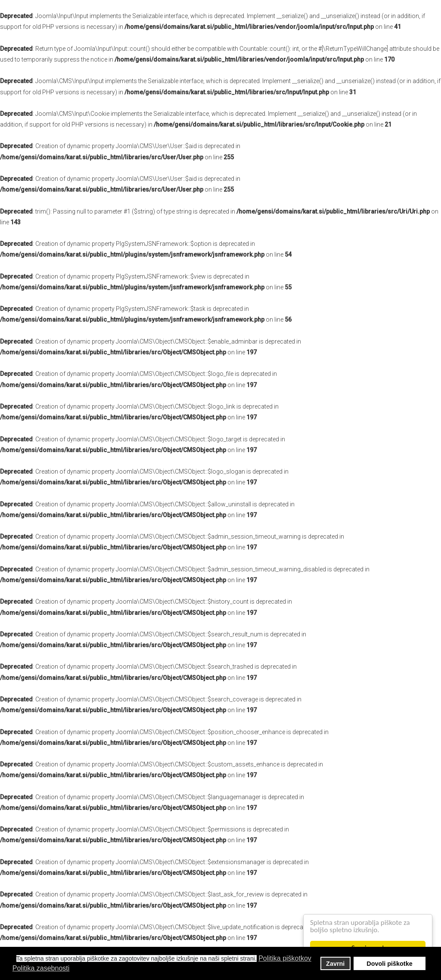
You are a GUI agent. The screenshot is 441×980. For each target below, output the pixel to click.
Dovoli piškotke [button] (389, 964)
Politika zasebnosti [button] (41, 968)
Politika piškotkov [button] (285, 958)
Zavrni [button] (335, 964)
